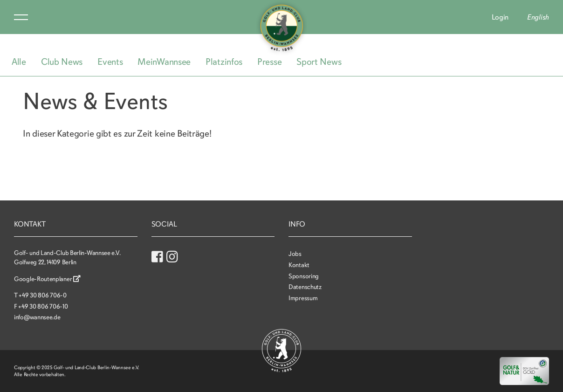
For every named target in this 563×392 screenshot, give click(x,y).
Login (500, 17)
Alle (19, 62)
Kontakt (299, 265)
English (538, 17)
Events (110, 62)
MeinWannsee (164, 62)
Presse (269, 62)
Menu (21, 17)
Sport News (319, 62)
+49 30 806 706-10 (43, 306)
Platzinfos (224, 62)
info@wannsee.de (37, 317)
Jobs (295, 254)
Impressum (303, 298)
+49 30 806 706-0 (42, 295)
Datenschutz (305, 287)
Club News (62, 62)
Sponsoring (304, 276)
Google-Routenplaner (47, 279)
